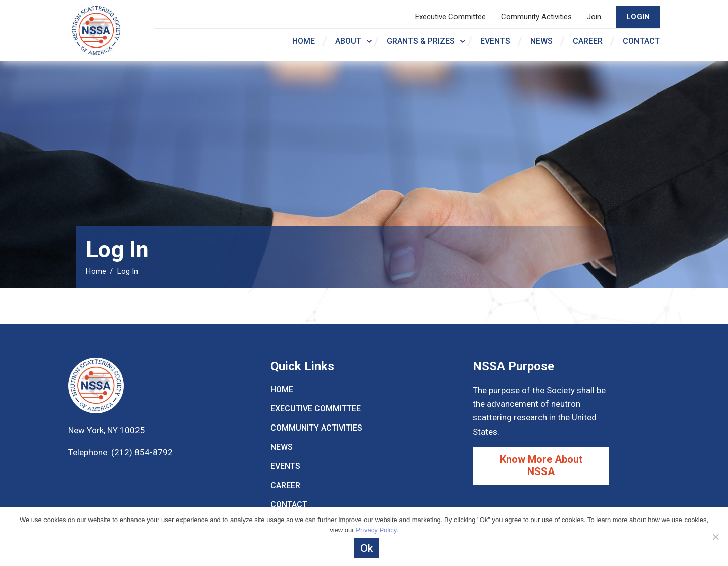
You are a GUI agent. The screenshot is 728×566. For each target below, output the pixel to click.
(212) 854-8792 (141, 452)
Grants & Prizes (421, 41)
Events (495, 41)
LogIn (638, 17)
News (541, 41)
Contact (641, 41)
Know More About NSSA (541, 465)
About (348, 41)
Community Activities (536, 17)
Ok (367, 548)
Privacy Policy (376, 530)
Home (304, 41)
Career (588, 41)
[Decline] (715, 537)
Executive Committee (450, 17)
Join (594, 17)
